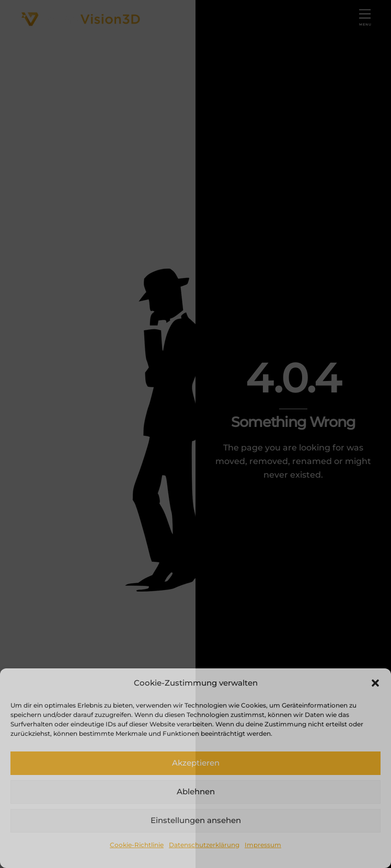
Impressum (263, 845)
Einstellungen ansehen (196, 820)
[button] (375, 683)
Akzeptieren (196, 763)
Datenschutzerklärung (204, 845)
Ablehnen (196, 791)
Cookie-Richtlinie (137, 845)
